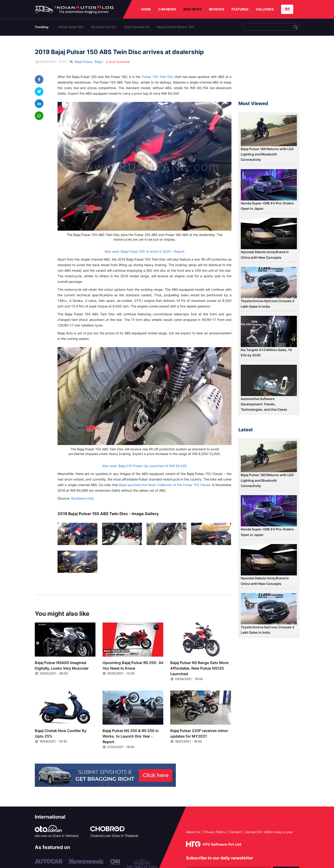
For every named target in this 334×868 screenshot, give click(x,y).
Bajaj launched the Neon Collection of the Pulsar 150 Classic (165, 485)
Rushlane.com (82, 498)
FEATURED (240, 9)
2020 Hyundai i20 (137, 27)
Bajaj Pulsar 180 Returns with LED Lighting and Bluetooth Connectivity (267, 154)
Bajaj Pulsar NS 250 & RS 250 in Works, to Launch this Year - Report (131, 736)
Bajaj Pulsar (83, 62)
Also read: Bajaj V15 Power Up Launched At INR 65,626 (145, 466)
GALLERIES (265, 9)
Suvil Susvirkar (117, 62)
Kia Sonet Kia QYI (104, 27)
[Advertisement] (269, 70)
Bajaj (98, 62)
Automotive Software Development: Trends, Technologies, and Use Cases (264, 404)
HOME (146, 9)
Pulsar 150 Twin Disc (158, 77)
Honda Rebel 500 (71, 27)
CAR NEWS (167, 9)
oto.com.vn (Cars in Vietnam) (57, 836)
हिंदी (287, 9)
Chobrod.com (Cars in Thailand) (114, 836)
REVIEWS (217, 9)
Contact (235, 832)
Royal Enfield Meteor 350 (176, 27)
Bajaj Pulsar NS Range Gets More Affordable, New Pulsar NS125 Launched (199, 668)
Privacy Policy (215, 832)
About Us (193, 832)
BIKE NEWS (193, 9)
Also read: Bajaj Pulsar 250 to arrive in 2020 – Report (145, 251)
